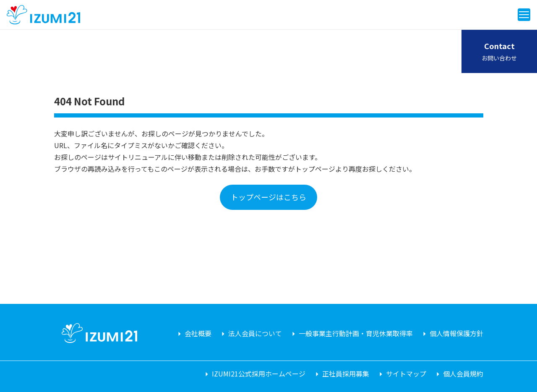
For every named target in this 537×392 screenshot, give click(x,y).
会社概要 (198, 333)
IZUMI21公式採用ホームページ (259, 374)
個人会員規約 (463, 374)
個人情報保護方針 (456, 333)
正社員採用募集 (346, 374)
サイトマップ (406, 374)
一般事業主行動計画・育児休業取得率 (356, 333)
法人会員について (255, 333)
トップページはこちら (268, 197)
